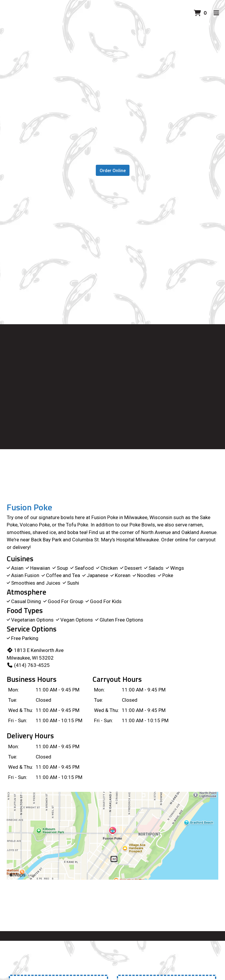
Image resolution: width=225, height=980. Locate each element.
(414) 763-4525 (28, 665)
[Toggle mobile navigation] (216, 13)
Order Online (113, 170)
